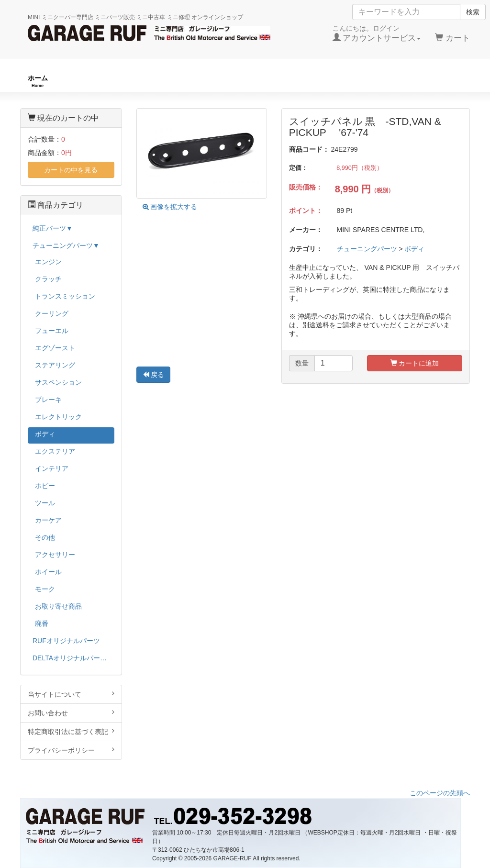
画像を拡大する (170, 207)
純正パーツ (350, 81)
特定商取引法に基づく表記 (71, 731)
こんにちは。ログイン (377, 33)
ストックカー (442, 81)
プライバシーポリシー (71, 750)
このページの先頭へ (440, 793)
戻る (154, 375)
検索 (473, 12)
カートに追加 (415, 363)
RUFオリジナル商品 (133, 81)
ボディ (414, 249)
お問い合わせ (71, 713)
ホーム (38, 81)
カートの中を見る (71, 170)
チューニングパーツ (248, 81)
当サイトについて (71, 694)
